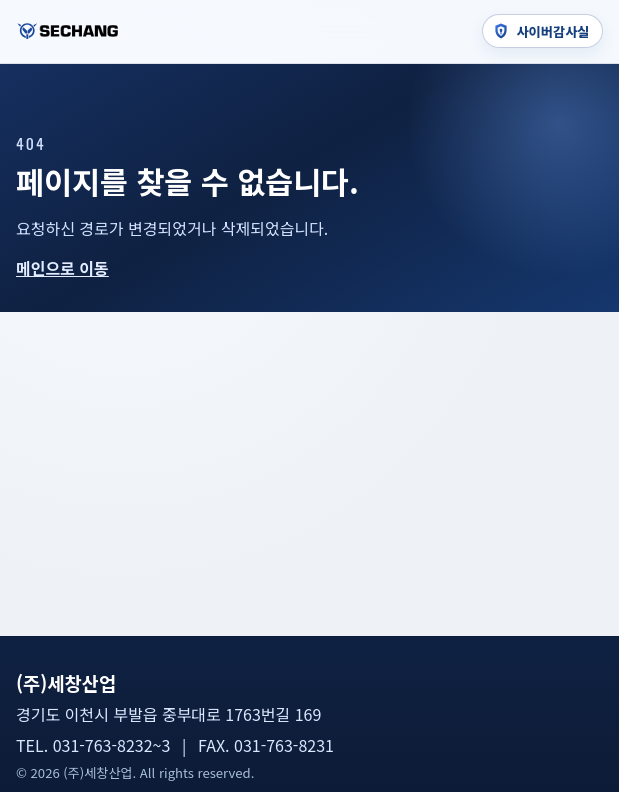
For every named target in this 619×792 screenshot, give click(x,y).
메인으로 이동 (62, 268)
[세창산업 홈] (68, 31)
